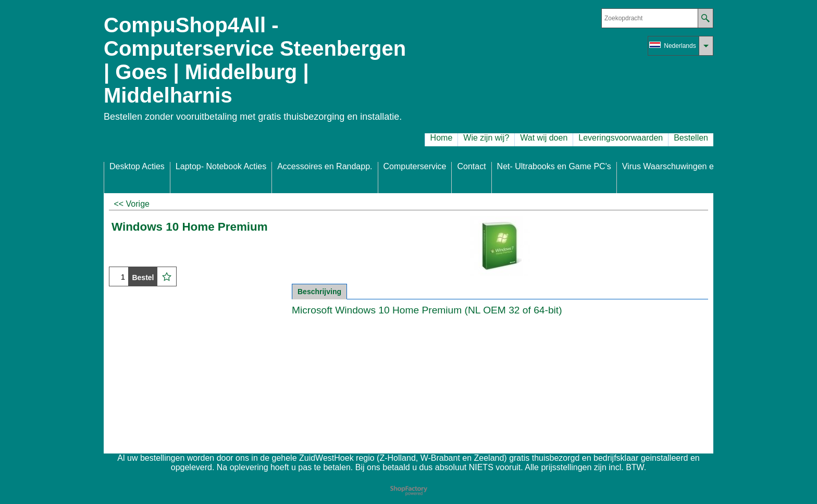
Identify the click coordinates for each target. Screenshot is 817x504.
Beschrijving (319, 292)
